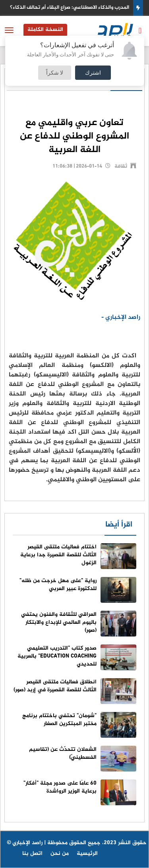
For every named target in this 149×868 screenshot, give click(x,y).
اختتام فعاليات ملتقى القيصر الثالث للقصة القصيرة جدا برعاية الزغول (58, 555)
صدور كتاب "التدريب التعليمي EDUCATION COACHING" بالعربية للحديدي (57, 656)
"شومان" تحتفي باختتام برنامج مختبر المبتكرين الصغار (59, 720)
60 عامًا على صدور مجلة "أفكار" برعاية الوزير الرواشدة (60, 787)
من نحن (60, 854)
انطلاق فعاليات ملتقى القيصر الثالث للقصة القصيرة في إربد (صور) (55, 686)
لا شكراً (55, 72)
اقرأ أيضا (119, 525)
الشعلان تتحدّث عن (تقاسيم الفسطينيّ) (63, 753)
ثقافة (121, 166)
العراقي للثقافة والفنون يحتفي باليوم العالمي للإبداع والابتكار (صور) (59, 622)
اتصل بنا (32, 854)
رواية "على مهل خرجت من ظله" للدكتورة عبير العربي (58, 585)
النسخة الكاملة (45, 30)
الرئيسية (87, 854)
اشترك (93, 72)
